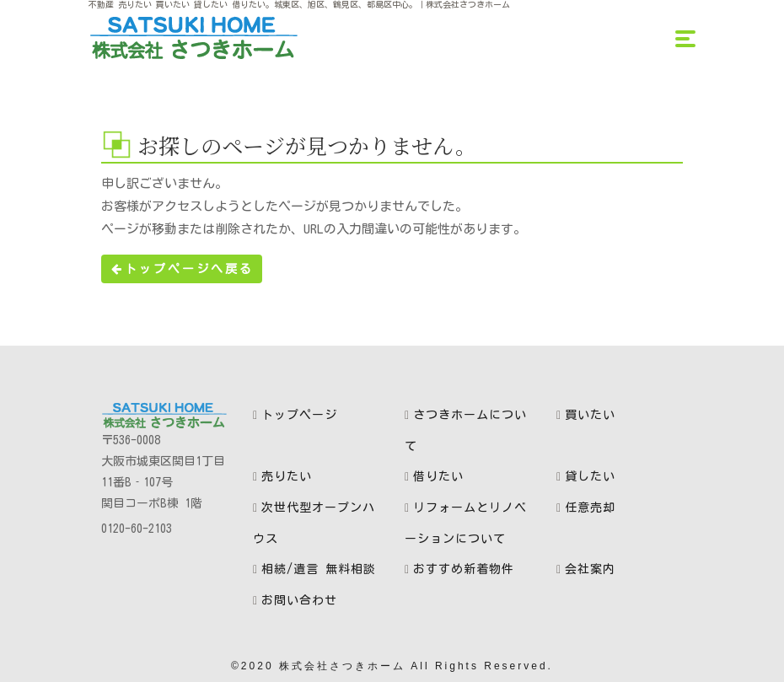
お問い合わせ (299, 600)
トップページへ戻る (182, 269)
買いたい (590, 415)
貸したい (590, 476)
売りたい (287, 476)
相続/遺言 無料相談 (319, 569)
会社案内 (590, 569)
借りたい (438, 476)
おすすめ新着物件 (464, 569)
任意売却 (590, 507)
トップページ (299, 415)
